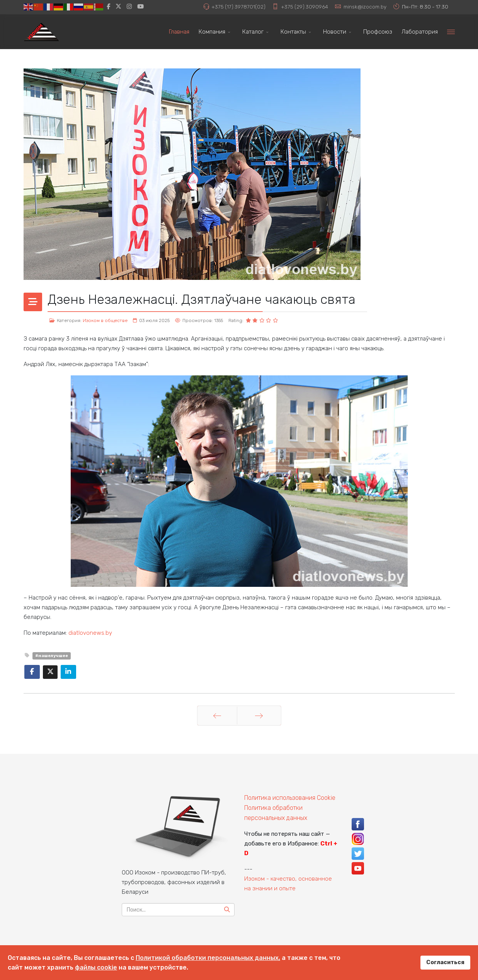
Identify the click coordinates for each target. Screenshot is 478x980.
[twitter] (118, 7)
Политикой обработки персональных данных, (208, 958)
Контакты (293, 32)
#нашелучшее (52, 656)
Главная (179, 32)
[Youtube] (140, 7)
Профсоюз (378, 32)
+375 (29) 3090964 (304, 7)
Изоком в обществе (105, 320)
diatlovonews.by (90, 633)
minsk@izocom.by (365, 7)
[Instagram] (129, 7)
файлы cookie (96, 967)
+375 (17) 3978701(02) (238, 7)
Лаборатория (420, 32)
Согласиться (445, 962)
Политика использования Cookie (290, 798)
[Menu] (451, 32)
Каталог (253, 32)
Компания (212, 32)
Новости (335, 32)
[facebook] (108, 7)
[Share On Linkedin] (68, 672)
